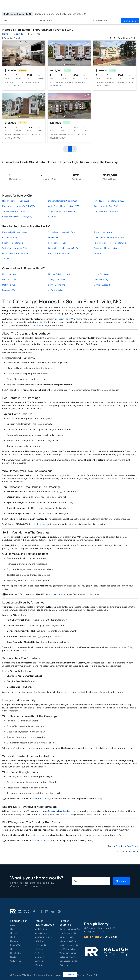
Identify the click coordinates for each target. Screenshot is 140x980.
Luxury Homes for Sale (13, 243)
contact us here (56, 594)
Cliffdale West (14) (102, 285)
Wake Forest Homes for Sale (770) (64, 206)
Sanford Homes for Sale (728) (16, 211)
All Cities (53, 217)
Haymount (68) (9, 274)
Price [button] (18, 21)
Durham (14, 941)
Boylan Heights (42, 929)
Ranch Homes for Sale (58, 253)
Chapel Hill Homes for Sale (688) (17, 217)
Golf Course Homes (68, 961)
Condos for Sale (9, 237)
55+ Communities (67, 949)
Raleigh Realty (65, 319)
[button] (4, 5)
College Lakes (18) (56, 279)
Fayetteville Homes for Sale (15, 232)
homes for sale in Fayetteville (57, 811)
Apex (12, 925)
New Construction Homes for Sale (110, 237)
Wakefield (39, 965)
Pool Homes (65, 965)
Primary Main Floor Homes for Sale (110, 243)
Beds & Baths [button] (57, 21)
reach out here (41, 524)
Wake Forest (16, 961)
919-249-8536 (131, 852)
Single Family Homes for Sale (62, 232)
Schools (98, 253)
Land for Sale (54, 237)
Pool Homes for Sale (57, 243)
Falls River (39, 941)
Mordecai (39, 949)
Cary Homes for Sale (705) (106, 211)
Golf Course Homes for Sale (15, 253)
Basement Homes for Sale (106, 248)
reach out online (43, 841)
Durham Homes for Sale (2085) (62, 201)
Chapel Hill (15, 933)
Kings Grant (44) (102, 274)
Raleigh (14, 957)
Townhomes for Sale (103, 232)
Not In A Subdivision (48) (59, 274)
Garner (13, 949)
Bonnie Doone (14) (56, 285)
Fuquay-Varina (17, 945)
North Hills (40, 953)
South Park (40, 961)
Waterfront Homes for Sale (14, 248)
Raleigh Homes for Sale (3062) (16, 201)
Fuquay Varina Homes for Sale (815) (18, 206)
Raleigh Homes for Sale (70, 929)
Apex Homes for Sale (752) (106, 206)
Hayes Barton (41, 945)
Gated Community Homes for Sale (64, 248)
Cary (12, 929)
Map (70, 975)
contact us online (40, 325)
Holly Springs (16, 953)
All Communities (57, 290)
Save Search (130, 21)
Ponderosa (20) (9, 279)
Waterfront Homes (68, 953)
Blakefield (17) (9, 285)
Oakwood (39, 957)
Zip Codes (7, 259)
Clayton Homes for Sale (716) (61, 211)
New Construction (68, 941)
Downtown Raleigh (43, 937)
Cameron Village (42, 933)
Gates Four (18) (101, 279)
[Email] (91, 881)
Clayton (14, 937)
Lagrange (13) (8, 290)
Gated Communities (68, 957)
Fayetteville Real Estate (127, 846)
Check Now (121, 881)
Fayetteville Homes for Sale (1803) (109, 201)
